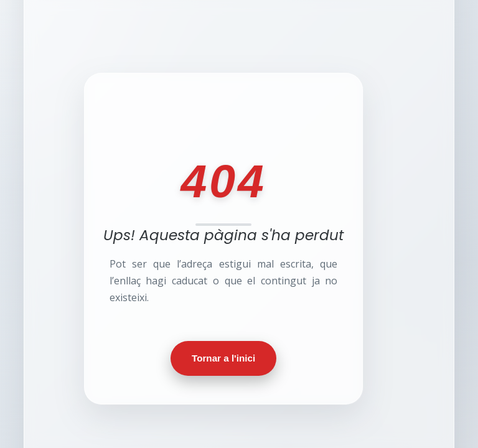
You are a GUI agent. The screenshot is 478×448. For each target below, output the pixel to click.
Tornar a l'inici (223, 358)
